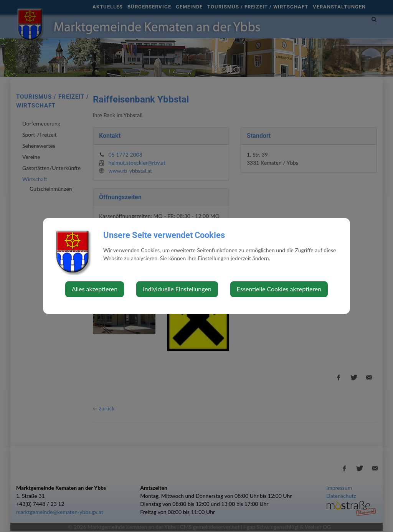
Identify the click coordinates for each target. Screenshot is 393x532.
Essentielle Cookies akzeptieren (279, 289)
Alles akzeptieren (95, 289)
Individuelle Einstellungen (177, 289)
